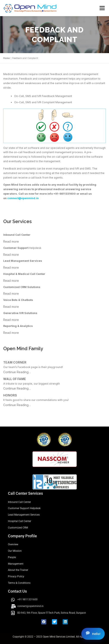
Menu (102, 8)
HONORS (10, 395)
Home (6, 58)
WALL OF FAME (15, 379)
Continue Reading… (17, 372)
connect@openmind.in (23, 198)
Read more (11, 241)
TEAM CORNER (15, 362)
